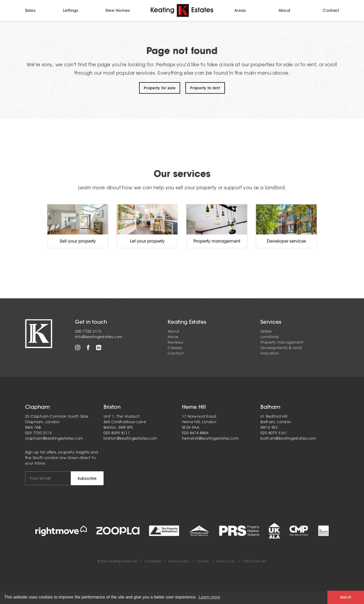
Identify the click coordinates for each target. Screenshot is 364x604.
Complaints (153, 561)
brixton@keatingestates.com (130, 438)
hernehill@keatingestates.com (210, 438)
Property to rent (205, 88)
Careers (175, 348)
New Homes (118, 10)
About (284, 10)
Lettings (70, 10)
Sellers (266, 331)
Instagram (78, 348)
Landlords (270, 337)
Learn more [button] (209, 597)
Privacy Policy (179, 561)
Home (182, 10)
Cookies (203, 561)
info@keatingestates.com (99, 337)
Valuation (270, 353)
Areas (240, 10)
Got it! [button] (346, 597)
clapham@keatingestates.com (54, 438)
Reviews (175, 342)
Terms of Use (225, 561)
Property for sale (160, 88)
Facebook (88, 348)
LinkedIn (99, 348)
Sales (30, 10)
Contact (331, 10)
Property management (282, 342)
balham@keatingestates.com (288, 438)
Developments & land (281, 348)
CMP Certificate (254, 561)
